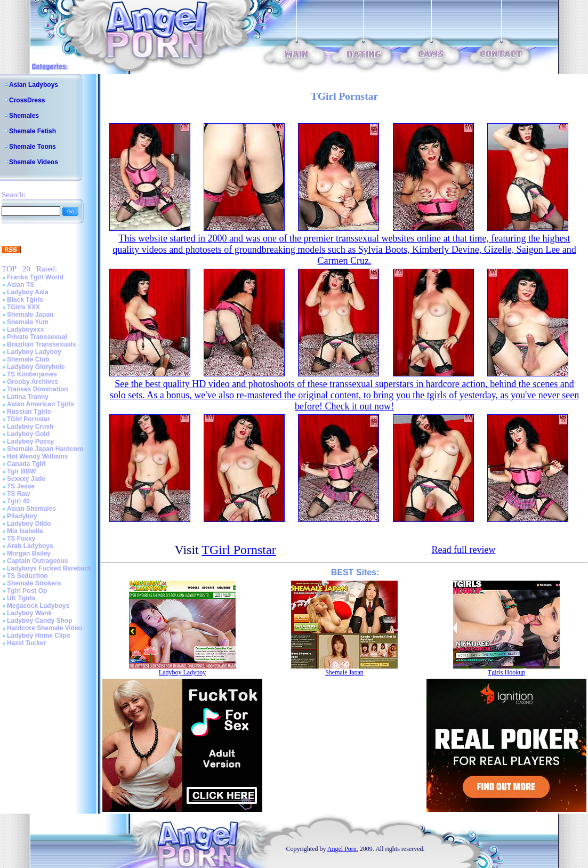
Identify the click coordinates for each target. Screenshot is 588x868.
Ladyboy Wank (29, 613)
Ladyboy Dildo (29, 524)
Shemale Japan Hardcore (45, 449)
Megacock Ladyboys (38, 606)
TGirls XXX (23, 307)
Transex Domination (38, 389)
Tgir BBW (22, 471)
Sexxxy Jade (26, 479)
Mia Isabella (25, 531)
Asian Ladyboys (34, 85)
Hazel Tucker (26, 643)
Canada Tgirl (26, 464)
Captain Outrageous (38, 561)
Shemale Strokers (34, 583)
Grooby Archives (33, 382)
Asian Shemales (31, 509)
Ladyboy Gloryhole (36, 367)
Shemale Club (28, 359)
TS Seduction (27, 576)
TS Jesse (21, 486)
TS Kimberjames (32, 374)
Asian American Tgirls (41, 404)
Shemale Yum (28, 322)
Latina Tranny (28, 397)
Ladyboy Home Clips (39, 636)
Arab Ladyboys (30, 546)
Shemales (24, 116)
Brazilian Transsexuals (41, 344)
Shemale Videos (34, 162)
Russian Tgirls (29, 412)
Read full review (463, 550)
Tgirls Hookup (506, 672)
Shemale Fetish (33, 131)
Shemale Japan (30, 315)
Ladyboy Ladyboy (34, 352)
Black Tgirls (25, 300)
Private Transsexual (37, 337)
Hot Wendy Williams (37, 456)
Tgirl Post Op (27, 591)
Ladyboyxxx (25, 329)
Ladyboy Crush (30, 427)
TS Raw (18, 494)
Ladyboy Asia (28, 292)
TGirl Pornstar (29, 419)
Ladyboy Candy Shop (40, 621)
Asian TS (21, 285)
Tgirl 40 (18, 501)
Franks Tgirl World (35, 277)
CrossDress (27, 100)
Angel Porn (342, 849)
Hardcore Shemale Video (45, 628)
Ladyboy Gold (28, 434)
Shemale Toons (33, 147)
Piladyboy (22, 516)
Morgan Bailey (29, 553)
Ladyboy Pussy (30, 441)
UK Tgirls (21, 598)
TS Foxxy (21, 539)
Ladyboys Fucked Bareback (49, 568)
